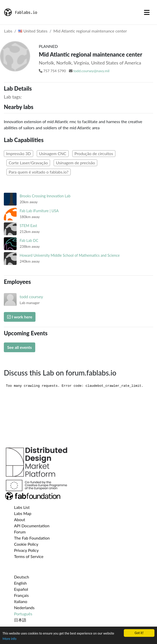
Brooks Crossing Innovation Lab (45, 196)
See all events (20, 347)
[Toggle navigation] (147, 12)
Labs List (22, 507)
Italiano (21, 601)
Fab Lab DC (29, 240)
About (20, 519)
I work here (20, 317)
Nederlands (24, 608)
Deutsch (22, 577)
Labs (8, 31)
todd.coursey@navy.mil (91, 71)
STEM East (28, 226)
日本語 (20, 620)
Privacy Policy (26, 550)
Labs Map (23, 513)
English (20, 583)
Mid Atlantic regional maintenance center (90, 31)
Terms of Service (29, 556)
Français (21, 595)
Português (23, 614)
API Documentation (32, 526)
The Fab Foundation (32, 538)
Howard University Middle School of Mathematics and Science (70, 255)
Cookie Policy (26, 544)
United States (33, 31)
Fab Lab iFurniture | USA (39, 211)
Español (21, 589)
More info (9, 639)
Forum (20, 532)
